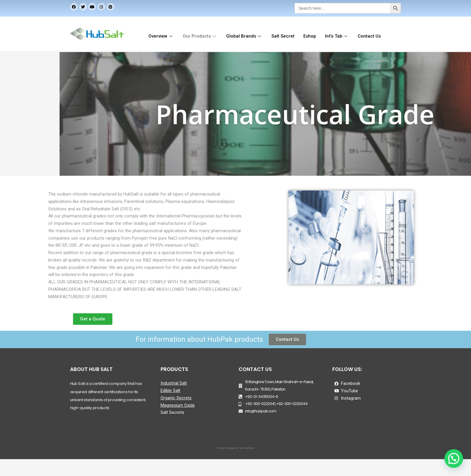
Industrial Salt (174, 383)
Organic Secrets (176, 398)
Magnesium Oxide (178, 405)
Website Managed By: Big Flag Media (235, 448)
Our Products (200, 36)
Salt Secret (283, 36)
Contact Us (369, 36)
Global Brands (244, 36)
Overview (161, 36)
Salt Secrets (172, 412)
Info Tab (337, 36)
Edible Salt (170, 391)
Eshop (310, 36)
